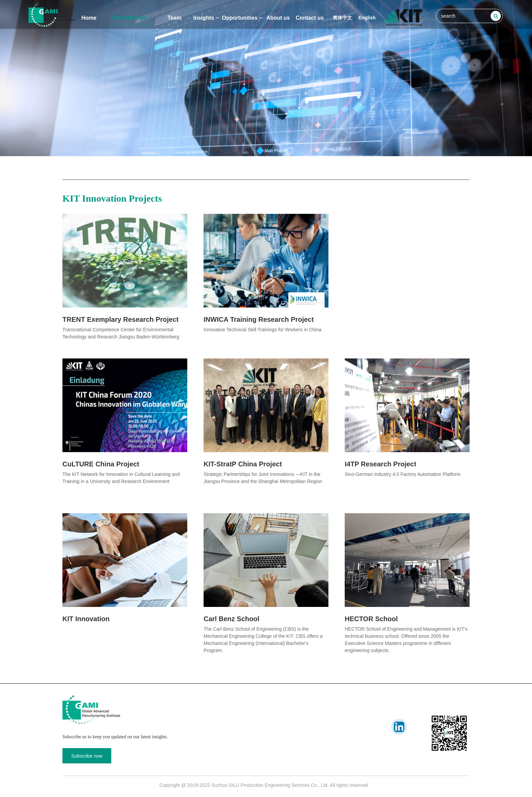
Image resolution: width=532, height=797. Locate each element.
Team (175, 18)
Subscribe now (87, 756)
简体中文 (342, 18)
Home (89, 18)
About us (278, 18)
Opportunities (242, 18)
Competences (131, 17)
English (367, 18)
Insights (206, 18)
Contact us (310, 18)
